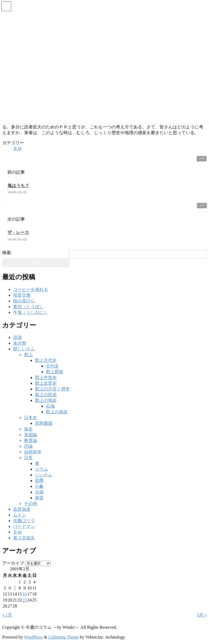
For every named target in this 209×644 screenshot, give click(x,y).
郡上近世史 (46, 383)
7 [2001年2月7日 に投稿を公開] (15, 588)
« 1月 (7, 615)
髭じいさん (24, 349)
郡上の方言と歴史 (52, 389)
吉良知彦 (22, 509)
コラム (42, 469)
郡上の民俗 (46, 395)
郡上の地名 (46, 400)
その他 (31, 503)
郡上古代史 (46, 360)
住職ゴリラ (24, 521)
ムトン (20, 515)
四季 (39, 481)
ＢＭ (17, 148)
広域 (50, 406)
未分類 (20, 343)
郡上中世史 (46, 377)
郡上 (28, 355)
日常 (28, 458)
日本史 (31, 418)
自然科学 (33, 452)
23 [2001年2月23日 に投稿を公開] (25, 600)
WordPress (33, 637)
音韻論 (31, 435)
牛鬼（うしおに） (31, 312)
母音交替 (22, 295)
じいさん (44, 475)
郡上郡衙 (55, 372)
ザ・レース (18, 232)
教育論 (31, 440)
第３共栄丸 (24, 538)
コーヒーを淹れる (31, 289)
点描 (39, 492)
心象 (39, 486)
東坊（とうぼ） (28, 307)
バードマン (24, 526)
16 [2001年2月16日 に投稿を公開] (25, 594)
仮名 (28, 429)
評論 (28, 446)
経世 (39, 498)
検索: (7, 253)
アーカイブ (13, 563)
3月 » (202, 615)
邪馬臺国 (44, 423)
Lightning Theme (64, 637)
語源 (17, 337)
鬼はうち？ (18, 186)
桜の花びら (24, 301)
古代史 (52, 366)
